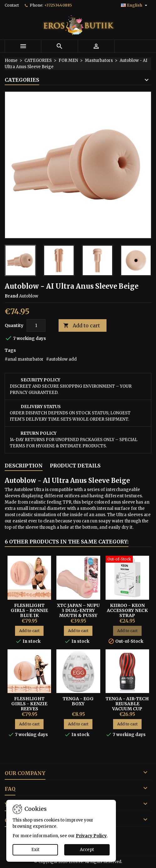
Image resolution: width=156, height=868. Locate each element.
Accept (87, 850)
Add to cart (82, 326)
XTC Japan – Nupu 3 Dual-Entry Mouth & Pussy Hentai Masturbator (78, 615)
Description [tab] (24, 466)
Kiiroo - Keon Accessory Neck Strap (127, 610)
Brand (11, 296)
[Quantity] (36, 325)
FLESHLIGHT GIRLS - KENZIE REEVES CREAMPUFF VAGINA (29, 709)
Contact (12, 5)
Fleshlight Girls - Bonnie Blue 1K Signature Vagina (29, 615)
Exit (35, 850)
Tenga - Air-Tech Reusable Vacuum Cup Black (127, 706)
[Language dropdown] (135, 5)
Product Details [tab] (75, 466)
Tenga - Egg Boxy (78, 701)
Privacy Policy (91, 836)
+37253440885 (58, 5)
